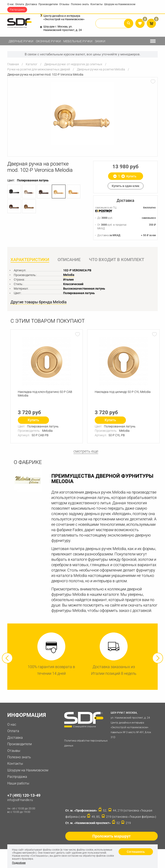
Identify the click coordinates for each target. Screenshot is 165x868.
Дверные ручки (21, 41)
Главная (13, 64)
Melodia (69, 275)
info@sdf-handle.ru (20, 800)
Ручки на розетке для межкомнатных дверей (39, 69)
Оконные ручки (48, 41)
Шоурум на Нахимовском (120, 4)
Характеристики (30, 260)
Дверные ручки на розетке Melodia (101, 69)
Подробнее (19, 863)
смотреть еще (86, 451)
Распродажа (17, 10)
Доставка (31, 4)
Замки (100, 41)
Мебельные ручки (78, 41)
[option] (82, 114)
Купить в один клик (126, 186)
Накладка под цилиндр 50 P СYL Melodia (123, 392)
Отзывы (64, 4)
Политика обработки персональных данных (86, 743)
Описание (69, 260)
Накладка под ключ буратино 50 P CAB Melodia (45, 394)
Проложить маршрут (112, 836)
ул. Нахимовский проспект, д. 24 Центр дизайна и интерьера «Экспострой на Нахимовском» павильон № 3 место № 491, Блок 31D (133, 725)
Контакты (97, 4)
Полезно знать (80, 4)
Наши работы (18, 783)
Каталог (32, 64)
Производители (48, 4)
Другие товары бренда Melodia (39, 302)
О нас (11, 4)
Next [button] (158, 658)
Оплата (20, 4)
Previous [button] (7, 658)
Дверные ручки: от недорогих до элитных (73, 64)
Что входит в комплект (117, 260)
